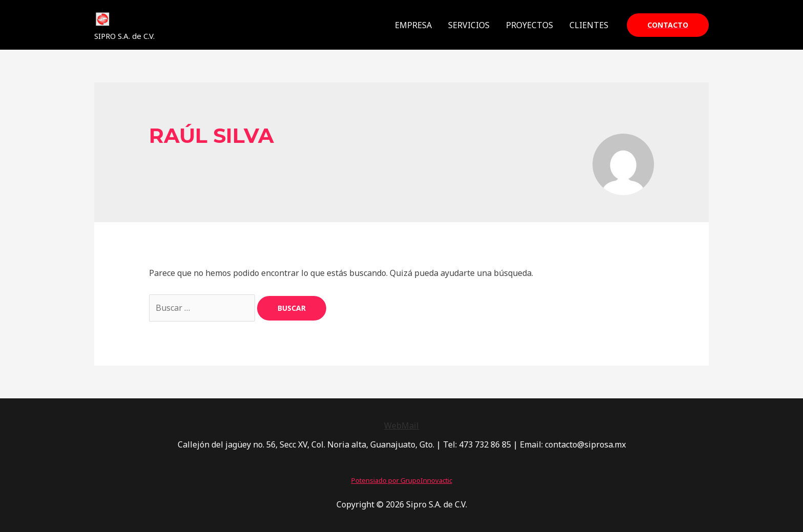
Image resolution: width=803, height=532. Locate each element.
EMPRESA (413, 25)
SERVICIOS (469, 25)
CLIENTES (589, 25)
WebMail (401, 425)
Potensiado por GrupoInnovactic (402, 480)
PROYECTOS (530, 25)
